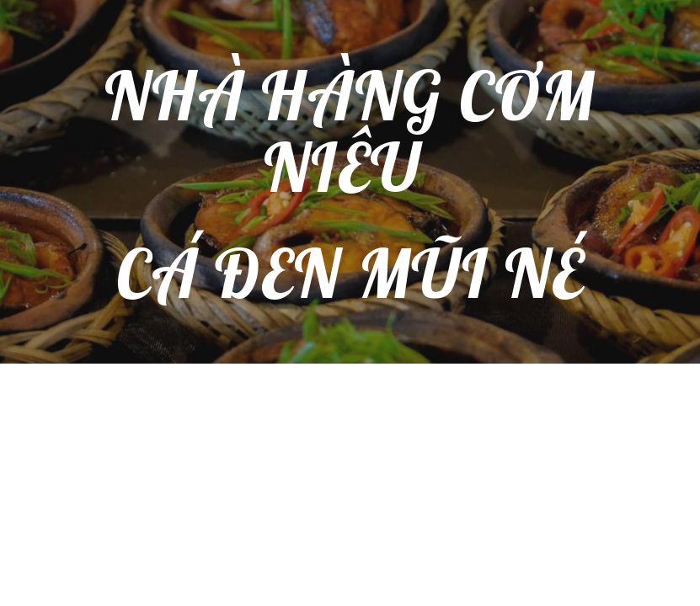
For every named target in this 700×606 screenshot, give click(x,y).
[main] (350, 182)
